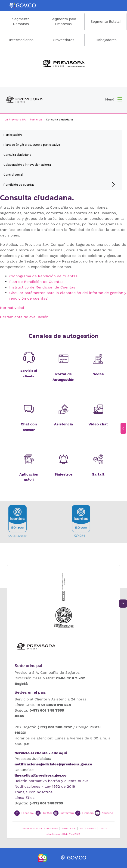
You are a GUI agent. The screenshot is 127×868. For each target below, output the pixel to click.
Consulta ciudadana (17, 155)
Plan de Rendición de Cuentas (36, 282)
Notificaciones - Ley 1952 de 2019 (45, 786)
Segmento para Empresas (63, 21)
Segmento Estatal (106, 22)
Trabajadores (106, 40)
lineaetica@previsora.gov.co (40, 775)
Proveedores (63, 40)
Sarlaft (98, 474)
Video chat (98, 424)
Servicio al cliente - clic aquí (41, 753)
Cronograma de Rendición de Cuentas (43, 276)
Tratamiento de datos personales (39, 828)
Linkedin (88, 813)
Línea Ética (25, 798)
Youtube (107, 813)
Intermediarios (21, 40)
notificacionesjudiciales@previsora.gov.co (53, 764)
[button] (114, 99)
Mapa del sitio (88, 828)
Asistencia (64, 424)
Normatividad (12, 308)
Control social (13, 175)
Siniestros (63, 474)
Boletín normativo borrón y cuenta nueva (52, 781)
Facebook (28, 813)
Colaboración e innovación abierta (27, 165)
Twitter (47, 813)
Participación (13, 135)
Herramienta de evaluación (24, 317)
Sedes (98, 374)
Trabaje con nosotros (34, 792)
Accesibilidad (69, 828)
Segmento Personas (21, 21)
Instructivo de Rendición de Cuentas (42, 287)
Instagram (67, 813)
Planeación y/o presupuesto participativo (32, 145)
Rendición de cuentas (19, 185)
